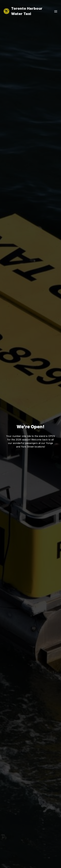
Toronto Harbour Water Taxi (23, 11)
